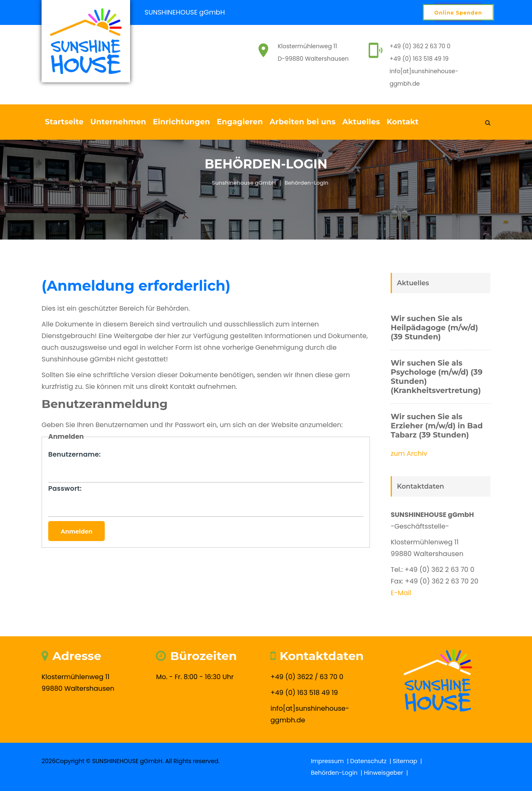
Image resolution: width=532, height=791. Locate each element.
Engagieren (240, 122)
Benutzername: (74, 454)
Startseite (64, 122)
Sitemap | (408, 761)
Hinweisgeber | (387, 773)
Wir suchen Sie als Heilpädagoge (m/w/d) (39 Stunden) (434, 328)
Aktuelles (361, 122)
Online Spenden (458, 13)
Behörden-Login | (337, 773)
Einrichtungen (182, 122)
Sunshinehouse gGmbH (244, 183)
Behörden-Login (307, 183)
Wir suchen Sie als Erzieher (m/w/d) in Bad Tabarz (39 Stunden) (437, 426)
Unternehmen (118, 122)
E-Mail (401, 593)
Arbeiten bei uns (303, 122)
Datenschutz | (372, 761)
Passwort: (65, 488)
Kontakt (403, 122)
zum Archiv (409, 454)
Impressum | (331, 761)
